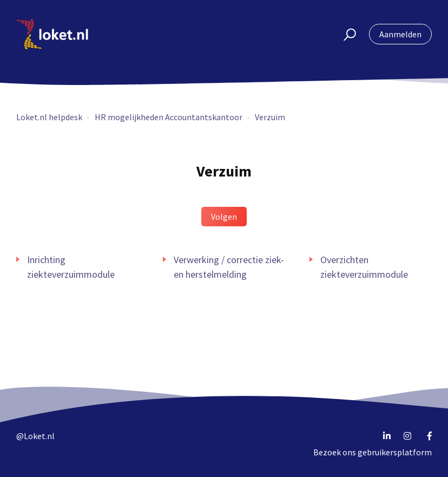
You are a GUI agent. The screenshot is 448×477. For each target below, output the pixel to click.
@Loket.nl (35, 436)
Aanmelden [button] (400, 34)
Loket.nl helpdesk (49, 117)
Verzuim (270, 117)
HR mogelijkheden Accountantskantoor (169, 117)
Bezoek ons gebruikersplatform (373, 452)
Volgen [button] (224, 217)
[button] (345, 34)
